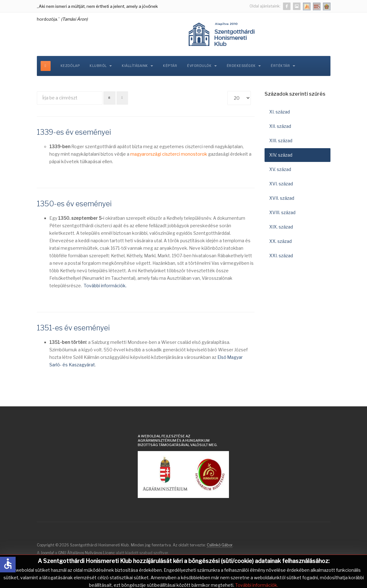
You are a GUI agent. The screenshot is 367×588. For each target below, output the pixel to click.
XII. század (280, 126)
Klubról (101, 66)
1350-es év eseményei (74, 204)
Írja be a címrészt (37, 91)
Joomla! (47, 553)
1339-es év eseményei (74, 132)
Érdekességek (244, 66)
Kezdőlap (70, 66)
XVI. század (281, 184)
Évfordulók (202, 66)
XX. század (280, 241)
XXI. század (281, 256)
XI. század (280, 112)
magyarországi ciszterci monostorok (169, 154)
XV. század (280, 169)
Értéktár (283, 66)
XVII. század (282, 198)
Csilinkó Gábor (220, 545)
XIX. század (281, 227)
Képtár (170, 66)
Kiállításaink (137, 66)
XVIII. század (282, 212)
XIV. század (281, 155)
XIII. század (281, 141)
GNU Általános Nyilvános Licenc (87, 553)
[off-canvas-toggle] (46, 66)
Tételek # (228, 91)
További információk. (105, 286)
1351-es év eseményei (73, 328)
